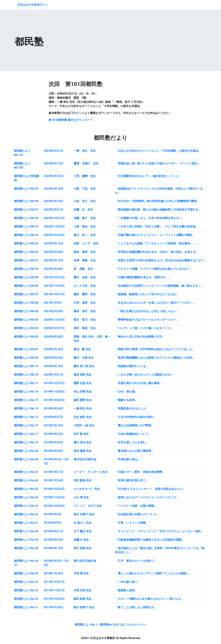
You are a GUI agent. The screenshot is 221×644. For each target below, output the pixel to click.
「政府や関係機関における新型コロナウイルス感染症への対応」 (155, 358)
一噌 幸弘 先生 (85, 151)
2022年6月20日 (53, 252)
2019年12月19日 (54, 383)
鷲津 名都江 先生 (86, 163)
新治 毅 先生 (82, 349)
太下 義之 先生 (83, 531)
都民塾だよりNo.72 (26, 425)
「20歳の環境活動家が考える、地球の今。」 (143, 277)
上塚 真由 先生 (85, 227)
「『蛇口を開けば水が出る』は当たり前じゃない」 (147, 311)
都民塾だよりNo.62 (26, 514)
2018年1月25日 (53, 573)
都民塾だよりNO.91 (26, 260)
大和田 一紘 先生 (84, 425)
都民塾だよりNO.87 (26, 294)
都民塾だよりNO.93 (26, 243)
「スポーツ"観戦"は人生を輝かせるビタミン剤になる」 (149, 599)
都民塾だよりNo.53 (26, 590)
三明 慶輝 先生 (85, 176)
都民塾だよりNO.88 (26, 286)
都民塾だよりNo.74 (26, 409)
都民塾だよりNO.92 (26, 252)
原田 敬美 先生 (85, 328)
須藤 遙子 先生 (85, 218)
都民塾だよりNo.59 (26, 540)
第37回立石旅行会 (85, 561)
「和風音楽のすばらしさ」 (132, 409)
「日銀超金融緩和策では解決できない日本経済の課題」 (150, 540)
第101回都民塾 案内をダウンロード (71, 120)
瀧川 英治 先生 (83, 442)
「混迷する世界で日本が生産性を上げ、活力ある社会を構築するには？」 (161, 260)
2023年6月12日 (53, 163)
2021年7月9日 (53, 303)
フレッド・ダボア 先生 (88, 506)
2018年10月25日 (54, 506)
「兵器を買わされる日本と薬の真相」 (139, 383)
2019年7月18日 (53, 425)
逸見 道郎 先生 (83, 375)
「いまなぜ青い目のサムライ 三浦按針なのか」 (145, 375)
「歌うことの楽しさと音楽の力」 (136, 607)
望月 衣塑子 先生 (84, 514)
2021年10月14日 (54, 294)
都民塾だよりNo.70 (26, 442)
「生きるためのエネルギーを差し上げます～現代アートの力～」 (155, 303)
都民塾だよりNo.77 (26, 383)
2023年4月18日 (53, 189)
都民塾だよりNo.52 (26, 599)
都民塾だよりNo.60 (26, 531)
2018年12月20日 (54, 489)
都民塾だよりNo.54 (26, 582)
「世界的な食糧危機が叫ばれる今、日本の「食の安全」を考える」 (157, 252)
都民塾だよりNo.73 (26, 417)
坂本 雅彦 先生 (83, 451)
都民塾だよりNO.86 (26, 303)
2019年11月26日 (54, 392)
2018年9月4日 (53, 514)
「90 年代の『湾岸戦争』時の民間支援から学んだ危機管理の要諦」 (157, 201)
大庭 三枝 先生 (85, 189)
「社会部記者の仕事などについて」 (137, 514)
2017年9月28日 (53, 607)
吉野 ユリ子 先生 (86, 243)
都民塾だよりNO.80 (26, 358)
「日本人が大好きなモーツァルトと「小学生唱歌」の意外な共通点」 (158, 151)
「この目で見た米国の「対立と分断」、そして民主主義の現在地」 (157, 227)
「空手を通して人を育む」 (132, 442)
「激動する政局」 (126, 400)
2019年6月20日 (53, 434)
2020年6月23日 (53, 358)
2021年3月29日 (53, 311)
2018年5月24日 (53, 540)
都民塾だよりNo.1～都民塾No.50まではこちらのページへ (110, 625)
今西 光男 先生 (83, 590)
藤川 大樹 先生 (84, 358)
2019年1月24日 (53, 480)
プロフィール (139, 5)
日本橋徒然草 (183, 5)
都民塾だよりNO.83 (26, 328)
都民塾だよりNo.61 (26, 523)
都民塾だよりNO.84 (26, 320)
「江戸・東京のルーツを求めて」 (136, 561)
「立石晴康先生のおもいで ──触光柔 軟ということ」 (148, 176)
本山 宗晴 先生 (83, 392)
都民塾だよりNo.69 (26, 451)
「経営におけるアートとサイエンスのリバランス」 (147, 497)
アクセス (200, 5)
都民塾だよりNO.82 (26, 337)
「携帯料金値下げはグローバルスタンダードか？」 (147, 320)
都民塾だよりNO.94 (26, 235)
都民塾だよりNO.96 (26, 218)
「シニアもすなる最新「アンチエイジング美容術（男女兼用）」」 (157, 243)
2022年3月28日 (53, 269)
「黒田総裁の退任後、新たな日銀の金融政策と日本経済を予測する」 (158, 210)
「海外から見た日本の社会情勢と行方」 (140, 337)
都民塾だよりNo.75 (26, 400)
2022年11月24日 (54, 227)
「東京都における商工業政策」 (135, 451)
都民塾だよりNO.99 (26, 189)
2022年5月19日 (53, 260)
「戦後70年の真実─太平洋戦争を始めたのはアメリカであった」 (155, 349)
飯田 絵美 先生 (83, 599)
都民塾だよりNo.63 (26, 506)
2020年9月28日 (53, 337)
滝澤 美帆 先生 (85, 260)
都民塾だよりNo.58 (26, 548)
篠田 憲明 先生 (85, 294)
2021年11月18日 (54, 286)
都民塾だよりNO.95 (26, 227)
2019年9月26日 (53, 409)
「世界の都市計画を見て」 (132, 480)
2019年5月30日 (53, 442)
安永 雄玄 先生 (83, 417)
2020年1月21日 (53, 375)
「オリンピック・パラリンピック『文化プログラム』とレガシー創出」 (159, 531)
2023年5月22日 (53, 176)
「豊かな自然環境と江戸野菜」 (135, 425)
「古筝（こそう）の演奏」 (132, 523)
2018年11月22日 (54, 497)
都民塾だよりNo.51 (26, 607)
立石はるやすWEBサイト (33, 5)
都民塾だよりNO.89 (26, 277)
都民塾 (168, 5)
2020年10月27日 (54, 328)
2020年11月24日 (54, 320)
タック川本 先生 (85, 286)
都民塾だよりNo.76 (26, 392)
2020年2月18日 (53, 366)
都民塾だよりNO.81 (26, 349)
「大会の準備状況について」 (133, 434)
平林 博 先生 (81, 573)
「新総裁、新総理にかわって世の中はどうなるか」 (147, 294)
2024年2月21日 (53, 151)
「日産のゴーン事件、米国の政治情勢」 (140, 472)
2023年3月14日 (53, 201)
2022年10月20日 (54, 235)
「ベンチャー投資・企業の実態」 (136, 506)
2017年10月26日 (54, 599)
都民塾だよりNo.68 (26, 459)
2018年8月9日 (53, 523)
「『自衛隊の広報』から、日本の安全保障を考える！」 (150, 218)
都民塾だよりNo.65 (26, 489)
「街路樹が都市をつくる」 (132, 366)
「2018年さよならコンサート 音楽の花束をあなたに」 (150, 489)
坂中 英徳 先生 (83, 548)
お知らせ (155, 5)
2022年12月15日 (54, 218)
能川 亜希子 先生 (84, 607)
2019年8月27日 (53, 417)
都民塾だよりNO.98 (26, 201)
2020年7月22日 (53, 349)
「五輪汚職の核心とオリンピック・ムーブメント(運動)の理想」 (155, 235)
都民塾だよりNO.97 (26, 210)
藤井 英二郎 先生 (84, 366)
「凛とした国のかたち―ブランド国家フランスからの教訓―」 (153, 573)
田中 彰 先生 (81, 434)
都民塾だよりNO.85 (26, 311)
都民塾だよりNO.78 (26, 375)
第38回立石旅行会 (85, 459)
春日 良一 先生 (85, 235)
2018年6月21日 (53, 531)
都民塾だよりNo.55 (26, 573)
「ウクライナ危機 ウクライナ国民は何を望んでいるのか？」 (154, 269)
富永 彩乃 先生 (85, 320)
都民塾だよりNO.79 (26, 366)
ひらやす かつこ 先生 (87, 489)
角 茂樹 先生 (83, 269)
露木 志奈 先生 (85, 277)
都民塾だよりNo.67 (26, 472)
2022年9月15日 (53, 243)
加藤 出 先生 (83, 210)
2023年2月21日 (53, 210)
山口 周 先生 (81, 497)
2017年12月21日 (54, 582)
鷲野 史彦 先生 (83, 383)
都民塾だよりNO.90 (26, 269)
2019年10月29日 (54, 400)
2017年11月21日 (54, 590)
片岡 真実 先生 (85, 303)
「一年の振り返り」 (128, 582)
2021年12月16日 (54, 277)
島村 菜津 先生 (85, 252)
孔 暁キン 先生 (83, 523)
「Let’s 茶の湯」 (126, 392)
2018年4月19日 (53, 548)
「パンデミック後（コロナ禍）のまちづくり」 (144, 328)
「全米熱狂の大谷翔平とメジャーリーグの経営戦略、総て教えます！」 (159, 286)
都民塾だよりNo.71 (26, 434)
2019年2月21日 (53, 472)
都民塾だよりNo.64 (26, 497)
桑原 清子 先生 (85, 311)
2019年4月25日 (53, 451)
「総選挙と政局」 (126, 590)
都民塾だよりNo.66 (26, 480)
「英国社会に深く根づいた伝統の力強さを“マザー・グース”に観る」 (158, 163)
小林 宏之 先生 (85, 201)
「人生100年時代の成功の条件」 (136, 417)
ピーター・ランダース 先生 (91, 472)
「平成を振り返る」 (128, 459)
